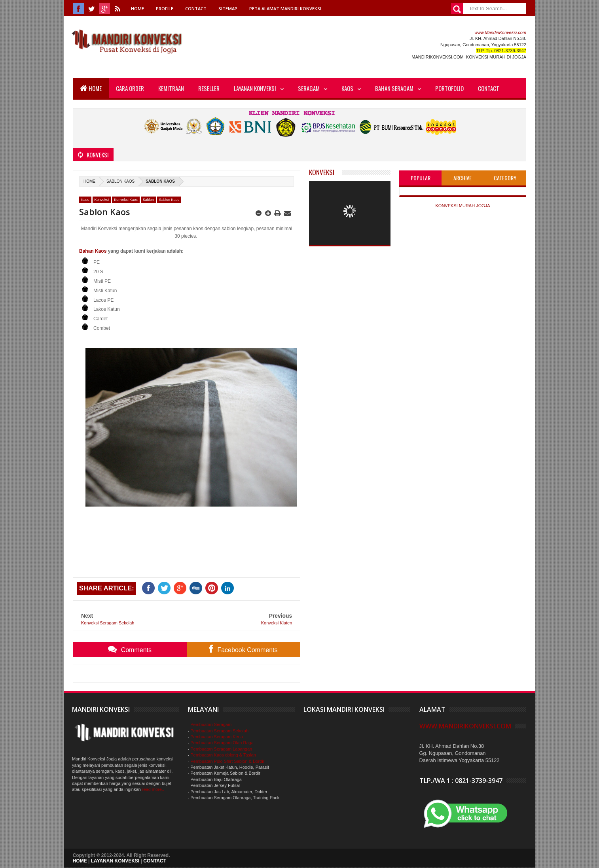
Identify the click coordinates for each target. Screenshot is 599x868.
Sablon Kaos (120, 181)
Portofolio (449, 88)
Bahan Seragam (394, 88)
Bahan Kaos (93, 251)
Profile (165, 9)
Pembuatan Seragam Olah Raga (222, 743)
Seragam (309, 88)
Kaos (347, 88)
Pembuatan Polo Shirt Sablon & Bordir (227, 761)
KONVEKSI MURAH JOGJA (463, 206)
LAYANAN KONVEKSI (115, 861)
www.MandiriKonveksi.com (500, 32)
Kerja (237, 737)
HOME (80, 861)
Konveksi (102, 200)
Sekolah (241, 731)
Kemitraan (171, 88)
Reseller (209, 88)
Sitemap (228, 9)
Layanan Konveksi (255, 88)
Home (137, 9)
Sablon (148, 200)
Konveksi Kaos (126, 200)
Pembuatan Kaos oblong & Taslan (223, 755)
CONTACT (155, 861)
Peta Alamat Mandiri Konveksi (285, 9)
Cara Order (130, 88)
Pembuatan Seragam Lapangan (221, 749)
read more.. (153, 789)
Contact (196, 9)
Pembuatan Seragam (211, 724)
